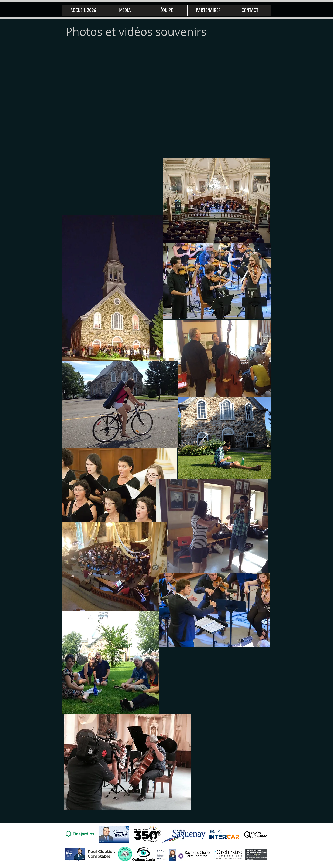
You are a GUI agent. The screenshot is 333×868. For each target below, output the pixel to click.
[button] (125, 10)
